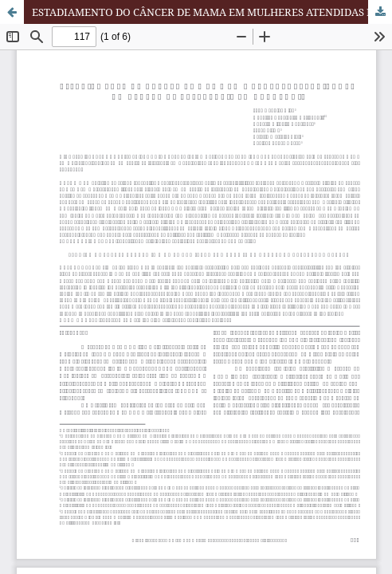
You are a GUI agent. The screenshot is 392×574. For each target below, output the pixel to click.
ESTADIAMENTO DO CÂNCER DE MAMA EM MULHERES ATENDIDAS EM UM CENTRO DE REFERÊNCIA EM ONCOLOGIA (212, 12)
